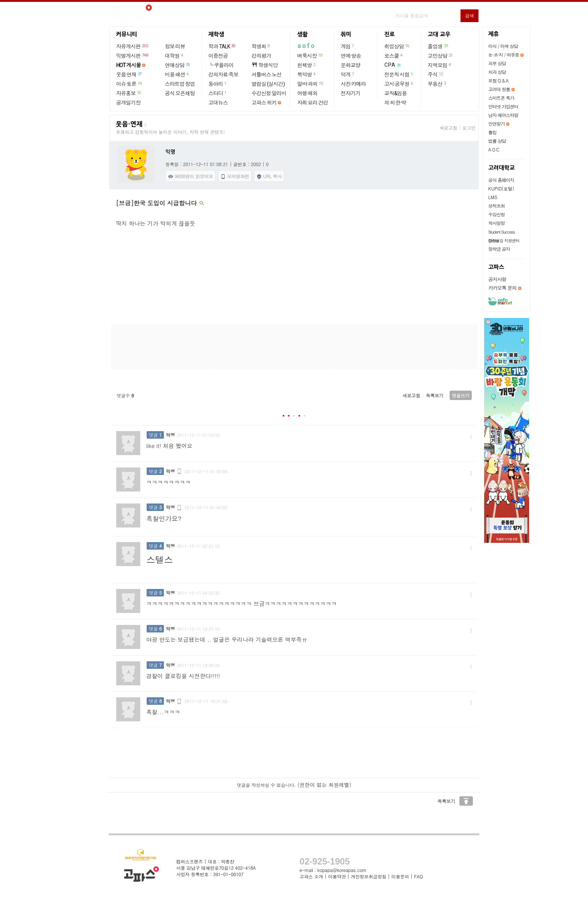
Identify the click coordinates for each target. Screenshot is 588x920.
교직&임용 (396, 93)
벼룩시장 (310, 55)
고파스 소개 (311, 876)
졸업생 (438, 46)
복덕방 (307, 74)
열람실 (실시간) (268, 84)
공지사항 (497, 279)
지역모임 (440, 65)
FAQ (418, 876)
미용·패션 (177, 74)
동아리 (218, 84)
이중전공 (218, 56)
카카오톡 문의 (502, 288)
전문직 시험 (399, 74)
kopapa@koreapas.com (342, 870)
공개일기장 (128, 103)
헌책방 (307, 65)
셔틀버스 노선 (267, 75)
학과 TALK (222, 46)
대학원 (174, 55)
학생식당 (265, 65)
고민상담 (441, 55)
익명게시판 (133, 55)
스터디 (218, 93)
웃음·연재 (129, 74)
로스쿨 (394, 55)
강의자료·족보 (223, 75)
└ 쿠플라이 (221, 65)
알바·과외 (310, 84)
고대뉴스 (218, 103)
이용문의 (400, 876)
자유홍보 (129, 93)
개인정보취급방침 (369, 876)
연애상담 (178, 65)
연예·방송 (351, 56)
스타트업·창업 (180, 84)
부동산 (437, 84)
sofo (307, 46)
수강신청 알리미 (269, 93)
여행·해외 (307, 93)
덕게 (348, 74)
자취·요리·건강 (313, 103)
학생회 (261, 46)
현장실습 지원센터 (504, 240)
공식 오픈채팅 (180, 93)
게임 (348, 46)
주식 (436, 74)
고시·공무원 (399, 84)
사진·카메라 (353, 84)
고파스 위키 (264, 103)
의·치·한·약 (395, 103)
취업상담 (397, 46)
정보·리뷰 (175, 46)
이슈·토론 (129, 84)
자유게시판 (133, 46)
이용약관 (337, 876)
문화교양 (351, 65)
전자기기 (351, 93)
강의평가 (261, 56)
